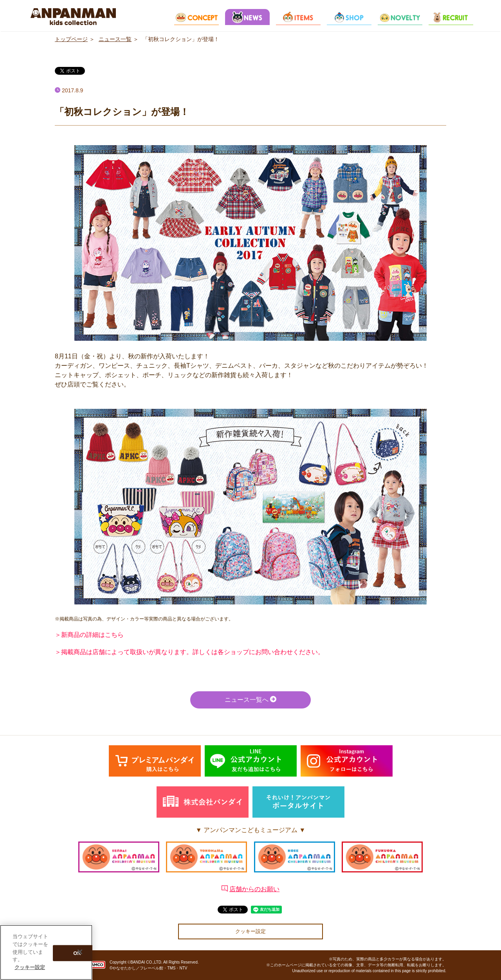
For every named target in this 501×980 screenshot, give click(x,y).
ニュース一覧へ (250, 699)
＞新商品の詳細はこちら (89, 635)
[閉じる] (80, 953)
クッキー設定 (250, 931)
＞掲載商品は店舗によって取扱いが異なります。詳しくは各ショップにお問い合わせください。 (189, 652)
